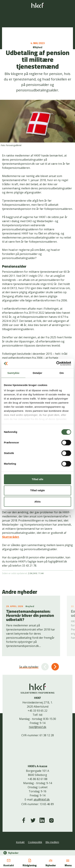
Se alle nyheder (29, 667)
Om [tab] (62, 373)
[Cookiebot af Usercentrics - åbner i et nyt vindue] (56, 363)
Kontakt (20, 842)
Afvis (38, 502)
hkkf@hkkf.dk (38, 727)
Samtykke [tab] (13, 373)
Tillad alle (37, 479)
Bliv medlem (52, 842)
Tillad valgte (37, 490)
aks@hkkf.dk (42, 799)
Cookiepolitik (35, 842)
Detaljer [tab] (37, 373)
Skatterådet (11, 537)
